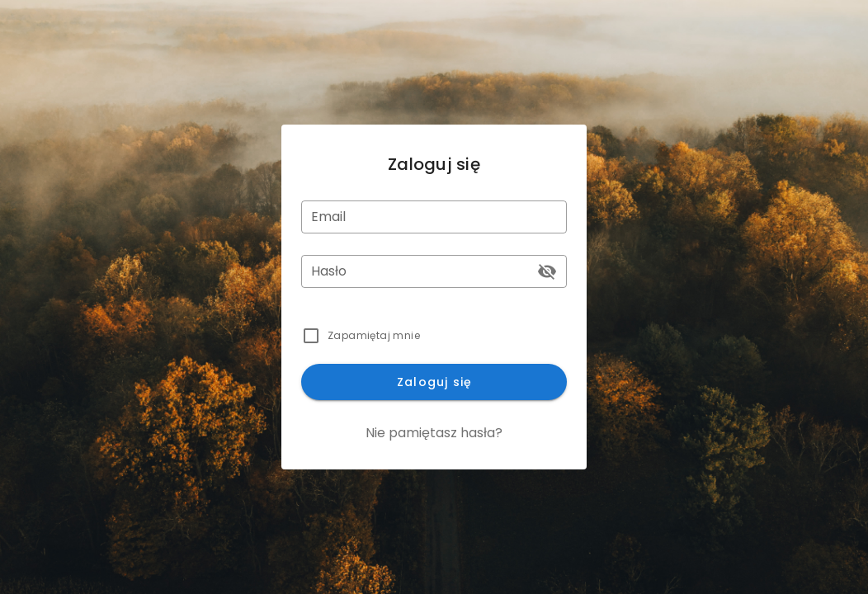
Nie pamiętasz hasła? (434, 433)
